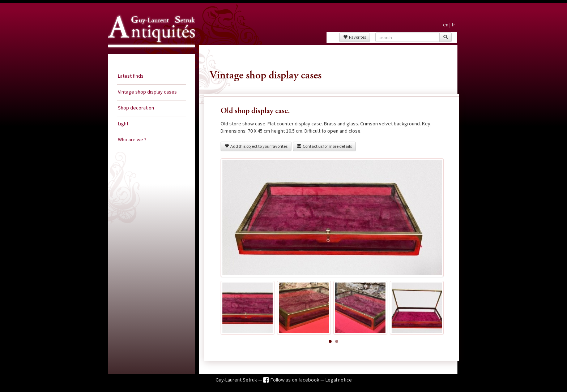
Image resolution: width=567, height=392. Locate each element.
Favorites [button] (355, 37)
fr (453, 25)
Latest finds (131, 76)
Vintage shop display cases (147, 92)
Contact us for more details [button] (324, 146)
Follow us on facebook (295, 380)
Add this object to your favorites (256, 146)
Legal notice (339, 380)
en (446, 25)
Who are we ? (132, 139)
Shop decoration (136, 108)
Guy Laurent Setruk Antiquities (149, 54)
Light (123, 124)
